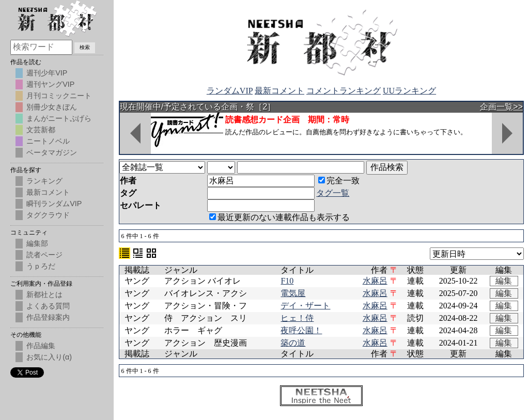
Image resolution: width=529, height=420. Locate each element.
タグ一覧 (333, 193)
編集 (504, 281)
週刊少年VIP (47, 73)
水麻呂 (375, 281)
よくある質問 (48, 306)
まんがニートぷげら (59, 118)
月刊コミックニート (59, 96)
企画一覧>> (501, 107)
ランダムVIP (230, 91)
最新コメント (279, 91)
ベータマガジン (52, 152)
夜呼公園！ (301, 330)
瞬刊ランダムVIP (54, 204)
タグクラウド (48, 215)
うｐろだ (41, 266)
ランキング (44, 181)
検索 (85, 47)
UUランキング (409, 91)
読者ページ (44, 255)
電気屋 (293, 293)
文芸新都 (41, 130)
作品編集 (41, 346)
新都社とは (44, 294)
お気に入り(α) (49, 357)
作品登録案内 (48, 317)
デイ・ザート (305, 306)
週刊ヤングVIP (50, 84)
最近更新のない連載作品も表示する (279, 217)
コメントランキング (344, 91)
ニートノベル (48, 141)
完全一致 (339, 181)
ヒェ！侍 (297, 318)
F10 (287, 281)
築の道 (293, 343)
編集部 (37, 243)
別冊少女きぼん (52, 107)
